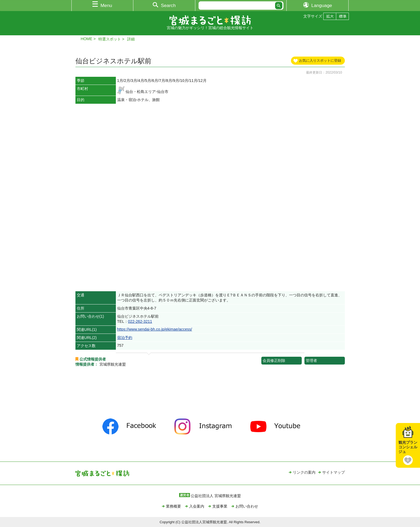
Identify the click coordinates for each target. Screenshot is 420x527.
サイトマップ (334, 472)
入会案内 (197, 506)
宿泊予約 (125, 338)
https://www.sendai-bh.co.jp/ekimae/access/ (155, 329)
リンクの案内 (304, 472)
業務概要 (173, 506)
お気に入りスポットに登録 (320, 60)
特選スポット (110, 39)
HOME (87, 39)
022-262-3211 (140, 321)
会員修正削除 (274, 360)
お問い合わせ (247, 506)
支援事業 (220, 506)
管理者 (311, 360)
